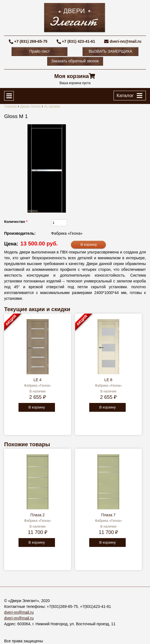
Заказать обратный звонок (75, 61)
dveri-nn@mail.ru (126, 41)
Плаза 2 (38, 515)
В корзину (37, 407)
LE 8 (108, 380)
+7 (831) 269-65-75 (31, 41)
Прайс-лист (40, 51)
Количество (16, 222)
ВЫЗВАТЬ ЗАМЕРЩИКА (110, 51)
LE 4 (37, 380)
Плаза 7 (108, 515)
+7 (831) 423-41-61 (78, 41)
